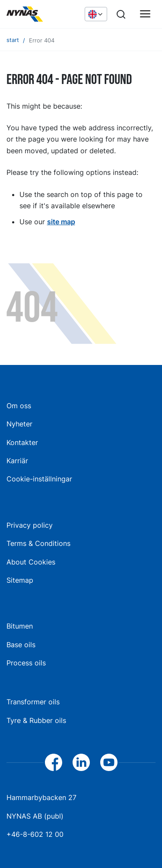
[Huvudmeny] (145, 14)
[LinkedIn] (81, 762)
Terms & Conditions (38, 543)
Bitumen (20, 626)
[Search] (121, 14)
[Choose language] (96, 14)
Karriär (17, 461)
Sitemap (20, 580)
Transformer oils (33, 702)
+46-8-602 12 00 (35, 834)
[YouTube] (109, 762)
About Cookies (31, 562)
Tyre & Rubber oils (36, 720)
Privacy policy (30, 525)
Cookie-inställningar (39, 479)
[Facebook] (54, 762)
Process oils (26, 663)
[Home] (41, 14)
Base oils (21, 645)
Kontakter (22, 442)
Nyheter (19, 424)
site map (61, 222)
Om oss (19, 406)
